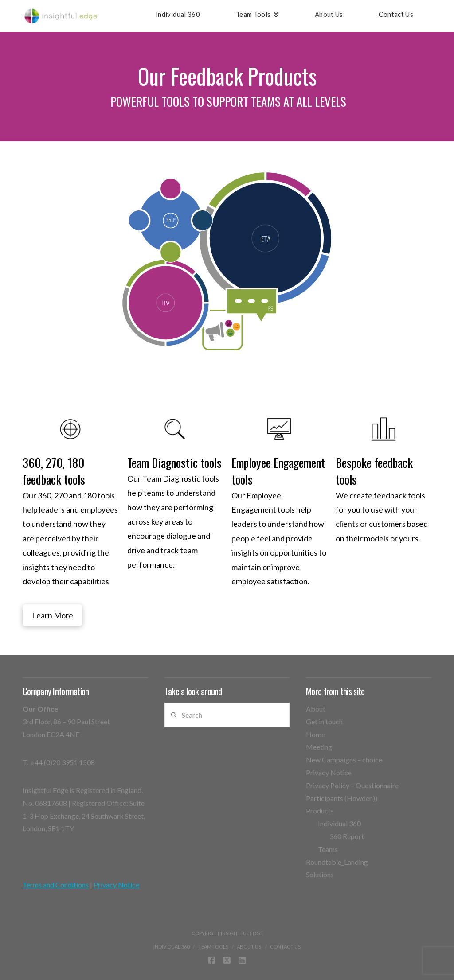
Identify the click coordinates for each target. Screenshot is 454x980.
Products (320, 811)
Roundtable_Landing (337, 862)
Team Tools (213, 947)
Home (315, 734)
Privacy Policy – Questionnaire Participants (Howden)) (352, 792)
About (316, 709)
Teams (328, 849)
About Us (249, 947)
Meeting (319, 747)
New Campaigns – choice (344, 760)
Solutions (320, 874)
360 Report (347, 836)
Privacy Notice (116, 885)
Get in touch (324, 721)
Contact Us (285, 947)
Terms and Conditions (56, 885)
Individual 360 (339, 823)
